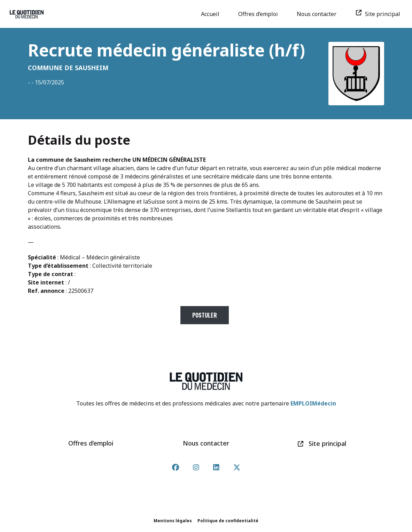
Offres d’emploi (261, 14)
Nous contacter (319, 14)
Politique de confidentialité (228, 521)
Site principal (380, 14)
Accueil (213, 14)
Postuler (205, 315)
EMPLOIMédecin (313, 403)
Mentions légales (173, 521)
